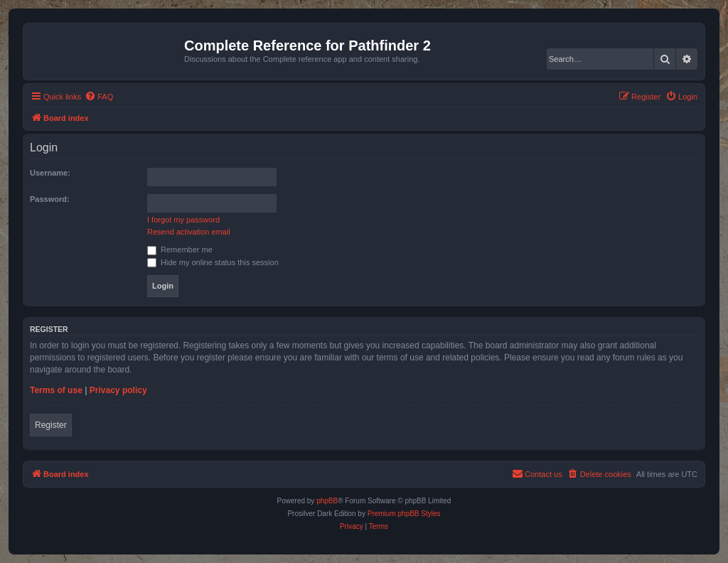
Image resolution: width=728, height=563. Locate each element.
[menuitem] (99, 97)
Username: (50, 173)
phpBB (327, 501)
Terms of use (56, 390)
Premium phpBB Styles (404, 514)
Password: (50, 199)
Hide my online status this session (213, 262)
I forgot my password (183, 220)
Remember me (180, 250)
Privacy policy (118, 390)
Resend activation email (189, 232)
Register (51, 425)
